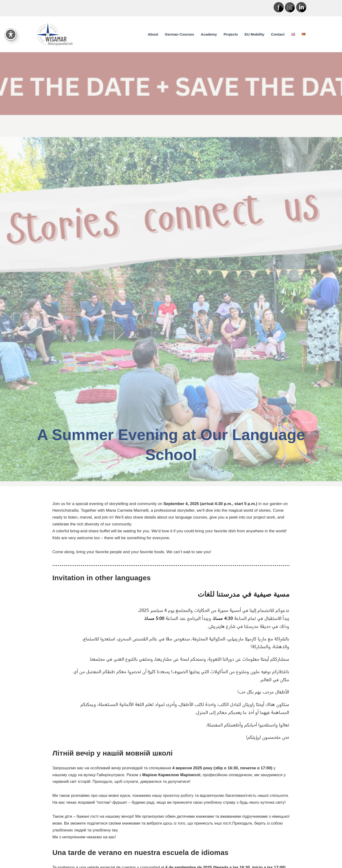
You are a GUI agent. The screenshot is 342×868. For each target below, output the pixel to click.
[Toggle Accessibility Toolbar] (11, 30)
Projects (231, 34)
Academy (209, 34)
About (153, 34)
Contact (278, 34)
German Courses (179, 34)
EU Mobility (254, 34)
